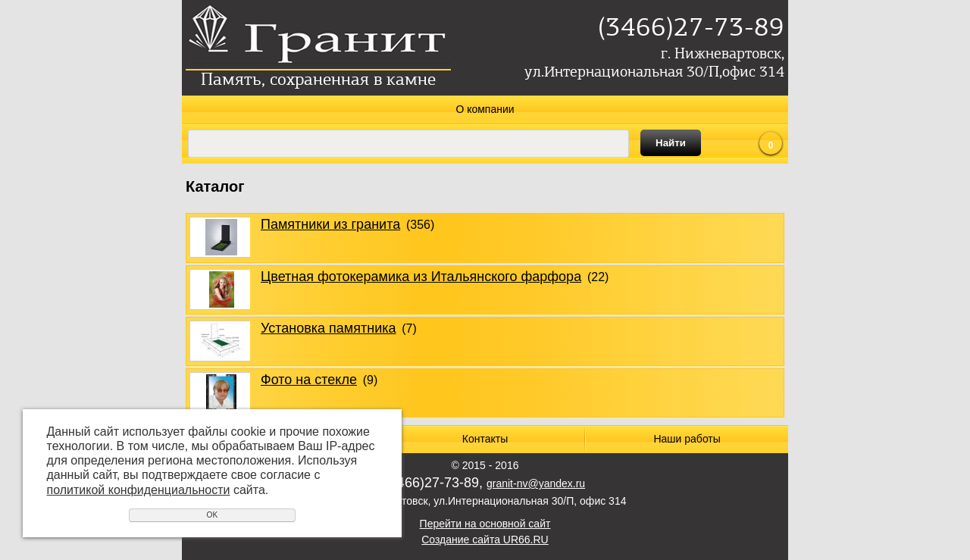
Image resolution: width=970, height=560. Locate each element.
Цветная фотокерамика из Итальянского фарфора (421, 277)
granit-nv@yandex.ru (536, 483)
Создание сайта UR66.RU (485, 540)
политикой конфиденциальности (139, 490)
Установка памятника (328, 328)
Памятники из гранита (330, 224)
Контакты (485, 439)
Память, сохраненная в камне (318, 81)
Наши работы (687, 439)
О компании (485, 109)
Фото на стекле (309, 380)
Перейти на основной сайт (485, 524)
